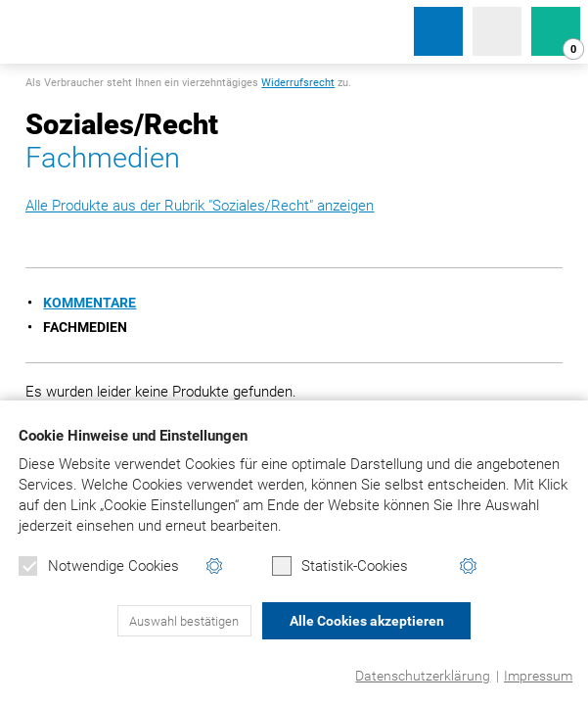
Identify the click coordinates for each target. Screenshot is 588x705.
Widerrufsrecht (298, 83)
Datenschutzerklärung (423, 676)
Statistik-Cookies (340, 566)
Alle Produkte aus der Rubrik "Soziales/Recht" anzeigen (200, 206)
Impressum (538, 676)
